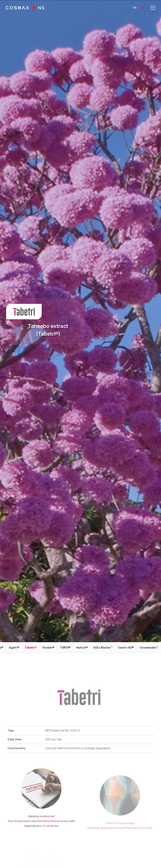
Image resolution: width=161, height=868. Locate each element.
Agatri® (14, 564)
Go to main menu (0, 0)
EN (142, 8)
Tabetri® (31, 564)
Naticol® (82, 564)
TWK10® (65, 564)
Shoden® (48, 564)
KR (135, 8)
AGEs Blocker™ (103, 564)
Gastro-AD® (126, 564)
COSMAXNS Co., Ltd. (25, 8)
